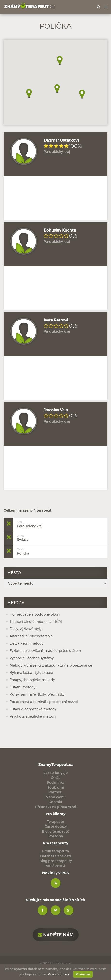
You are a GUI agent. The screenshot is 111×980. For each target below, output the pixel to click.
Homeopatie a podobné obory (35, 614)
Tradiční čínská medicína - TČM (36, 621)
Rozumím (83, 974)
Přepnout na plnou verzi (56, 807)
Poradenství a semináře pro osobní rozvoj (44, 702)
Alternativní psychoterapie (31, 636)
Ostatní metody (23, 687)
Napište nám (56, 934)
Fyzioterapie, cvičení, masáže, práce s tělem (45, 651)
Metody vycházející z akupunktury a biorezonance (51, 665)
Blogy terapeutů (56, 831)
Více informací (58, 974)
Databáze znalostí (55, 856)
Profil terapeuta (55, 851)
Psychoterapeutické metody (33, 716)
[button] (29, 94)
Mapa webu (56, 797)
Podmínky (56, 782)
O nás (56, 777)
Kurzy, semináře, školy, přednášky (37, 694)
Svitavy (23, 537)
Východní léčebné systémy (32, 658)
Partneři (55, 792)
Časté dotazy (56, 826)
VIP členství (55, 866)
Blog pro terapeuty (56, 861)
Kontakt (55, 802)
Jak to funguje (56, 773)
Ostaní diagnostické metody (33, 709)
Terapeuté (55, 821)
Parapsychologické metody (32, 680)
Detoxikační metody (27, 643)
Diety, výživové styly (26, 629)
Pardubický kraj (30, 524)
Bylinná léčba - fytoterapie (31, 672)
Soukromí (56, 787)
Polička (23, 551)
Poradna (56, 836)
